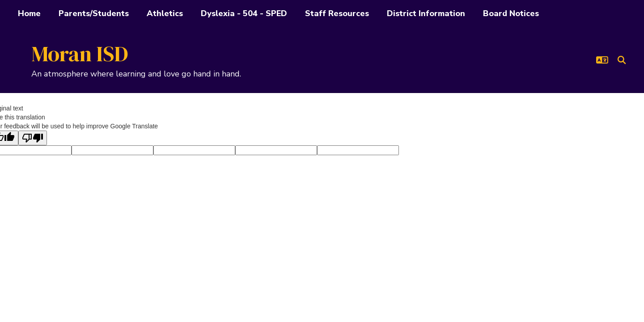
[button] (602, 60)
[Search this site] (622, 60)
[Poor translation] (33, 138)
